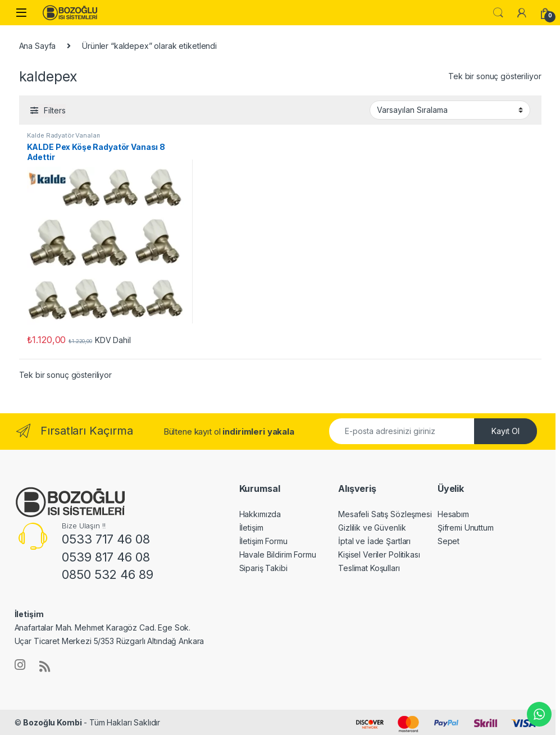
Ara (498, 13)
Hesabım (453, 514)
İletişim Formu (263, 541)
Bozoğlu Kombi (52, 722)
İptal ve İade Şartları (374, 541)
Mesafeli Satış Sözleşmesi (385, 514)
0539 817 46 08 (106, 557)
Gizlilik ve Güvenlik (372, 528)
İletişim (251, 528)
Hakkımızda (260, 514)
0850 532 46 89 (107, 574)
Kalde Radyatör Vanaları (64, 135)
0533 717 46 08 (106, 539)
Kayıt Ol (506, 431)
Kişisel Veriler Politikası (379, 554)
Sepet (449, 541)
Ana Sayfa (38, 46)
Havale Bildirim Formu (278, 554)
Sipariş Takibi (263, 568)
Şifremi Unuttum (466, 528)
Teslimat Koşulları (369, 568)
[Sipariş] (450, 110)
